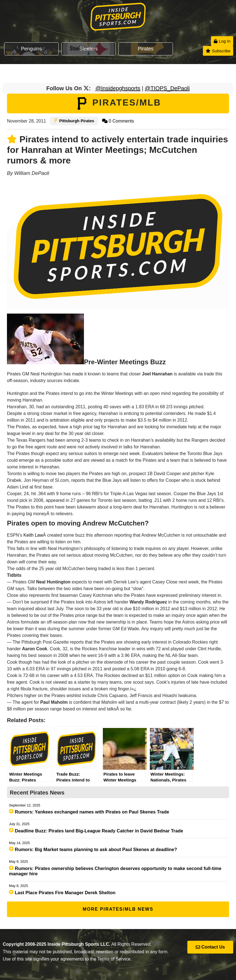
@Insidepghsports (118, 88)
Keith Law (33, 535)
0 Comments (118, 121)
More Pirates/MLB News (118, 909)
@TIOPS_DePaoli (167, 88)
